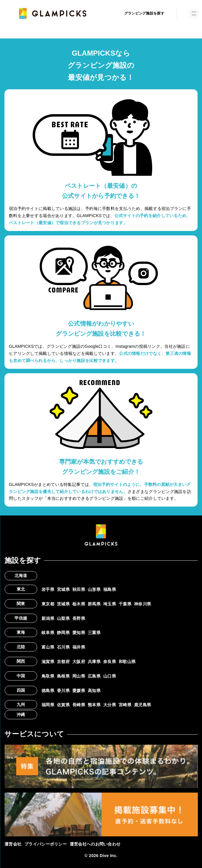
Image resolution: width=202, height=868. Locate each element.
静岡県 (63, 633)
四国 (21, 690)
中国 (21, 676)
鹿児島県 (143, 705)
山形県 (94, 589)
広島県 (94, 676)
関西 (21, 661)
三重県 (94, 633)
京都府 (63, 662)
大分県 (110, 705)
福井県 (79, 647)
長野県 (79, 618)
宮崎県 (125, 705)
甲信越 (21, 618)
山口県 (110, 676)
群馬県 (94, 604)
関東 (21, 604)
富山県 (48, 647)
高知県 (94, 691)
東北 (21, 589)
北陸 (21, 647)
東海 (21, 632)
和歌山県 (127, 662)
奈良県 (110, 662)
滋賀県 (48, 662)
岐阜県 (48, 633)
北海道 (21, 576)
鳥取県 (48, 676)
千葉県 (125, 604)
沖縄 (21, 715)
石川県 (63, 647)
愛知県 (79, 633)
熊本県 (94, 705)
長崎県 (79, 705)
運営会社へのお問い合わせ (95, 844)
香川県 (63, 691)
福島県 (110, 589)
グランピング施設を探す (144, 13)
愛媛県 (79, 691)
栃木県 (79, 604)
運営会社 (13, 844)
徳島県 (48, 691)
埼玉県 (110, 604)
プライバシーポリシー (46, 844)
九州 (21, 704)
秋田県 (79, 589)
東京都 (48, 604)
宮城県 (63, 589)
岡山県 (79, 676)
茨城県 (63, 604)
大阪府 (79, 662)
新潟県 (48, 618)
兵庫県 (94, 662)
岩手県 (48, 589)
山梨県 (63, 618)
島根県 (63, 676)
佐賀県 (63, 705)
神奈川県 (143, 604)
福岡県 (48, 705)
